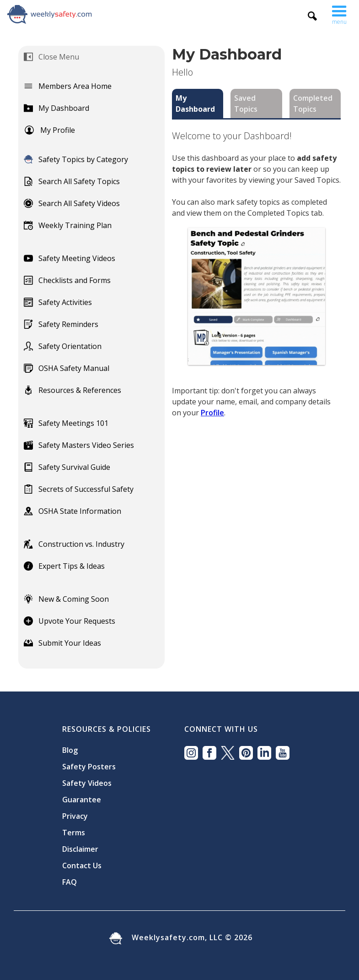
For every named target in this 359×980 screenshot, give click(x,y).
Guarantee (82, 800)
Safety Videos (87, 783)
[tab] (198, 103)
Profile (212, 413)
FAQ (70, 882)
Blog (70, 750)
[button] (339, 13)
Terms (74, 833)
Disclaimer (80, 849)
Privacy (75, 816)
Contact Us (82, 866)
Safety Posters (89, 767)
